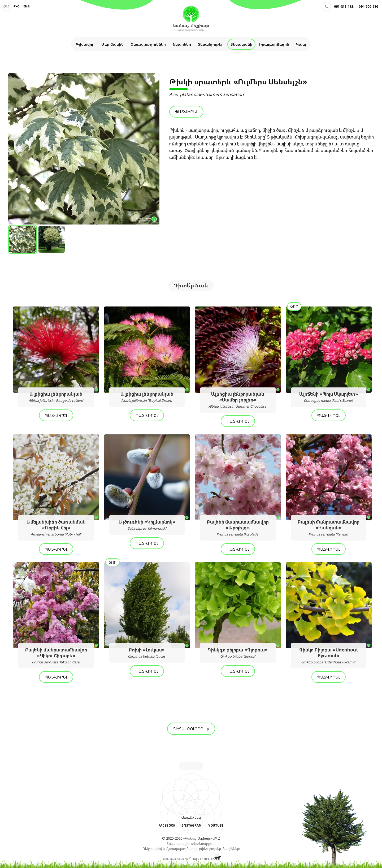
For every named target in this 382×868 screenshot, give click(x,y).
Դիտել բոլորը (191, 729)
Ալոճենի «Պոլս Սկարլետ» (329, 397)
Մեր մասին (112, 44)
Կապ (301, 44)
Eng (27, 6)
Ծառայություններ (148, 44)
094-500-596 (368, 6)
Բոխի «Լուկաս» (147, 653)
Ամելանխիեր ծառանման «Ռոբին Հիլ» (56, 528)
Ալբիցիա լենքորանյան (56, 397)
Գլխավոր (85, 44)
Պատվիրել (186, 112)
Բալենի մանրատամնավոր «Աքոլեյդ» (238, 528)
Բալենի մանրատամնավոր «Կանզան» (329, 528)
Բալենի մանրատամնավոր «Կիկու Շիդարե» (56, 656)
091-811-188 (344, 6)
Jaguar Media (203, 858)
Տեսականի (241, 44)
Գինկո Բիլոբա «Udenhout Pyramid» (329, 656)
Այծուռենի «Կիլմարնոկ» (147, 525)
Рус (16, 6)
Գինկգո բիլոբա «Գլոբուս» (238, 653)
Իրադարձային (274, 44)
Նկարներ (182, 44)
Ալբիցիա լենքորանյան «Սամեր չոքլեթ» (238, 400)
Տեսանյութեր (211, 44)
